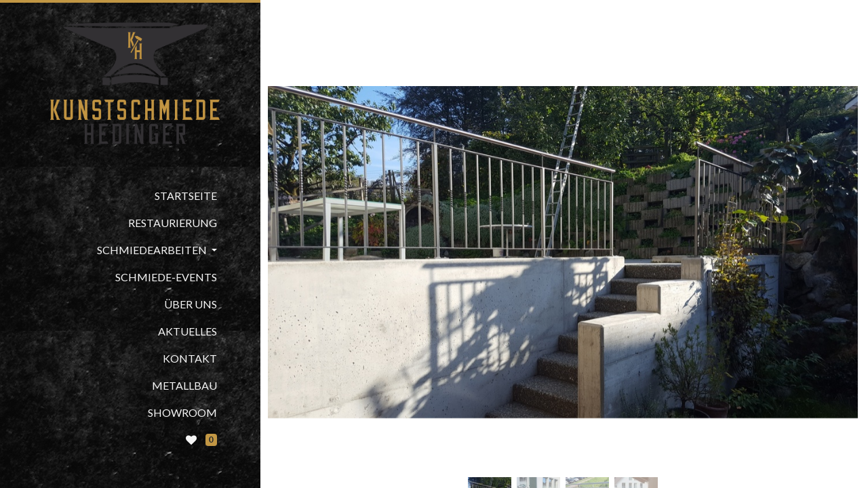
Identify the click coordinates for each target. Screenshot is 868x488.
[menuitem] (130, 196)
